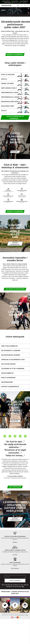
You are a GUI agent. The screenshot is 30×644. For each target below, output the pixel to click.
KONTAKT (25, 3)
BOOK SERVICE (8, 3)
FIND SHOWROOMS (24, 1)
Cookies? (27, 615)
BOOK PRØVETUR (6, 1)
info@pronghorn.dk (21, 615)
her (23, 586)
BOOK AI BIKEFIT (15, 1)
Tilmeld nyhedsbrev (15, 581)
